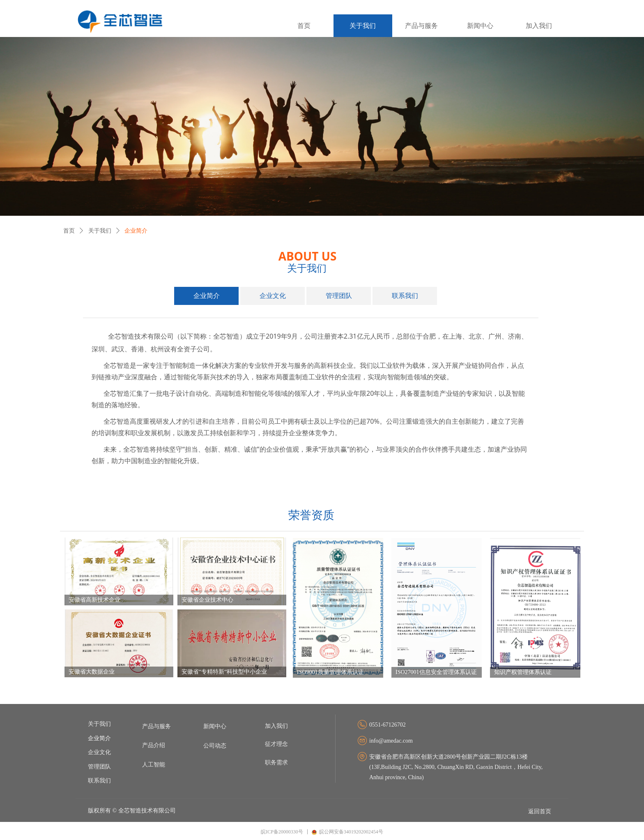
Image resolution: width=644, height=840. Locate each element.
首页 (69, 231)
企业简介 (136, 231)
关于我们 (100, 231)
